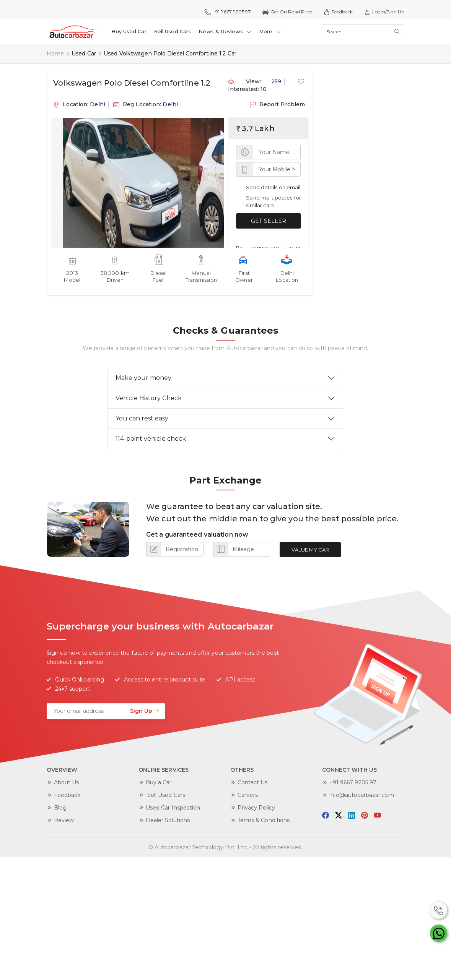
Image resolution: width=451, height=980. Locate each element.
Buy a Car (159, 782)
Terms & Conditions (264, 819)
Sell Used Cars (172, 31)
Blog (60, 807)
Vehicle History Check (149, 397)
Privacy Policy (256, 807)
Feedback (338, 12)
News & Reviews (224, 31)
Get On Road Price (287, 12)
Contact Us (253, 782)
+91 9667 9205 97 (228, 12)
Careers (248, 794)
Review (64, 819)
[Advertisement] (357, 109)
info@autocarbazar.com (362, 794)
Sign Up (145, 710)
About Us (67, 782)
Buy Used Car (129, 31)
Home (55, 53)
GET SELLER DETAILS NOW (269, 222)
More (269, 31)
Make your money (143, 377)
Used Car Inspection (173, 807)
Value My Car (310, 549)
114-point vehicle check (151, 438)
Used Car (84, 53)
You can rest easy (142, 418)
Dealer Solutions (168, 819)
